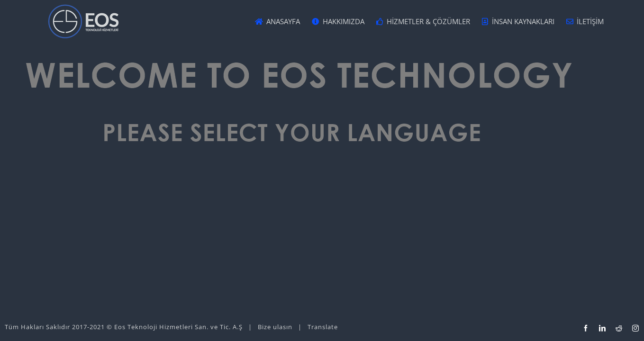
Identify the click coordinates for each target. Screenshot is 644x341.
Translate (323, 327)
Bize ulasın (275, 327)
